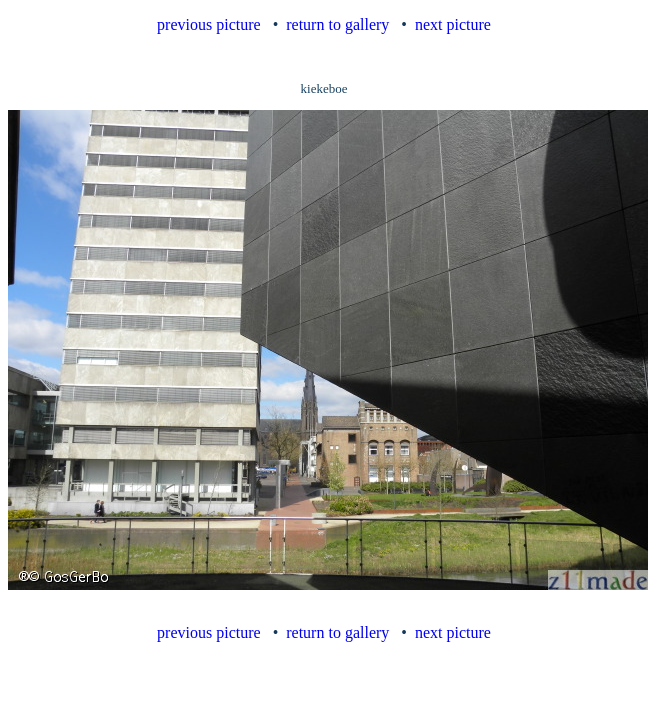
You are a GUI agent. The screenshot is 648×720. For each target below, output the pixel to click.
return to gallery (337, 24)
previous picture (209, 24)
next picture (453, 24)
